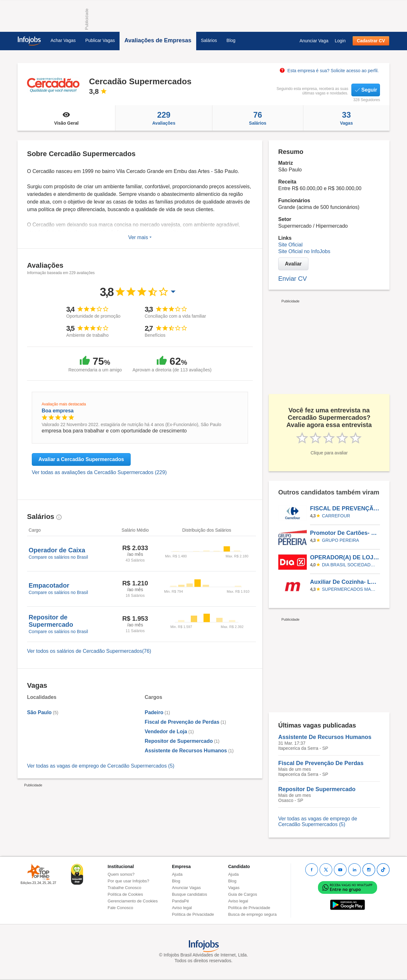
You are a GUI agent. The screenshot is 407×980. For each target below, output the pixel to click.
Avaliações (164, 118)
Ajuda (177, 874)
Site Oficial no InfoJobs (304, 251)
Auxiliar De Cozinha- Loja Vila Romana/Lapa (345, 582)
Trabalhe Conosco (125, 888)
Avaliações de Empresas (158, 40)
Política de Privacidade (193, 914)
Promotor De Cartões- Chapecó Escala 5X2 (345, 533)
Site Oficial (290, 245)
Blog (231, 40)
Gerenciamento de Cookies (133, 901)
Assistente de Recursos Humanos (186, 751)
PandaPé (181, 901)
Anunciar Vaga (314, 41)
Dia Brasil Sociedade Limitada (350, 565)
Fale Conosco (121, 908)
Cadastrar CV (371, 41)
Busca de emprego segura (252, 914)
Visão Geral (66, 118)
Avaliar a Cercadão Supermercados (81, 459)
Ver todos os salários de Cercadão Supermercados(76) (89, 651)
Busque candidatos (190, 894)
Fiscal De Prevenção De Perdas (321, 763)
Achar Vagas (63, 40)
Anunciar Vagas (186, 888)
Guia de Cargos (242, 894)
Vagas (346, 118)
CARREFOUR (336, 516)
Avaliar (293, 264)
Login (340, 41)
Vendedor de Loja (166, 732)
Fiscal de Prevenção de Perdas (182, 722)
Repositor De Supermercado (317, 789)
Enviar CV (293, 279)
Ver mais (140, 237)
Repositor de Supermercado (179, 741)
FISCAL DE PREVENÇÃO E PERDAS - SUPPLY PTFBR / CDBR (345, 508)
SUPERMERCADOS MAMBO (350, 589)
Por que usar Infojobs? (129, 881)
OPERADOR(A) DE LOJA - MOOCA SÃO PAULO (345, 557)
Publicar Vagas (100, 40)
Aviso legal (182, 908)
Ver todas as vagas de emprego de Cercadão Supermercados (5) (101, 766)
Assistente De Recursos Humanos (325, 737)
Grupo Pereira (341, 540)
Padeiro (154, 712)
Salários (209, 40)
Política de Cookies (125, 894)
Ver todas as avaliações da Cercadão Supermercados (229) (99, 472)
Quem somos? (121, 874)
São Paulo (39, 712)
